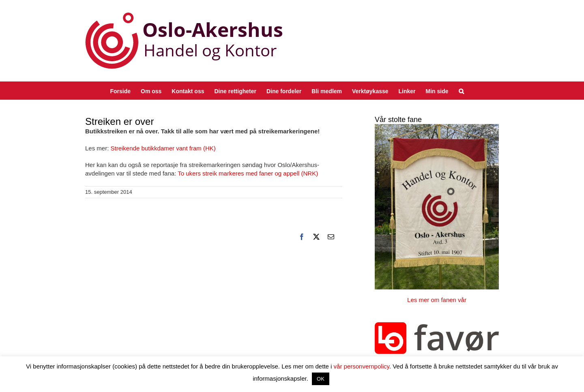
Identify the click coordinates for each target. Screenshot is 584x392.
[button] (461, 91)
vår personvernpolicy (362, 366)
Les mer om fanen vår (437, 300)
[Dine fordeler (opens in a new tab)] (284, 91)
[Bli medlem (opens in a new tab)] (327, 91)
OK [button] (321, 379)
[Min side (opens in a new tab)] (437, 91)
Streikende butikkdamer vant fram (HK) (163, 148)
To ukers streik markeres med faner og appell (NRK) (248, 173)
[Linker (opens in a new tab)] (407, 91)
